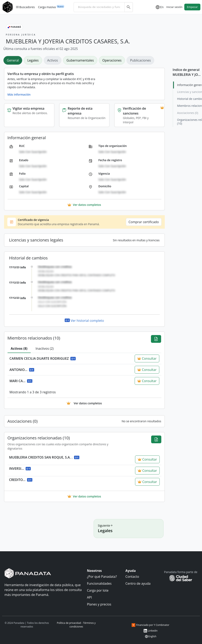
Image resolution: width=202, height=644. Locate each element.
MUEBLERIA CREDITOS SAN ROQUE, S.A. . (44, 457)
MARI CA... (21, 381)
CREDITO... (21, 480)
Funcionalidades (99, 583)
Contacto (132, 577)
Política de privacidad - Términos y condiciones (76, 625)
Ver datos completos (84, 496)
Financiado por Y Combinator (150, 625)
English (151, 636)
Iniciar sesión (174, 7)
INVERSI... (20, 469)
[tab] (14, 60)
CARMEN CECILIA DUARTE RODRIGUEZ (43, 358)
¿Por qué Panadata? (102, 577)
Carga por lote (98, 590)
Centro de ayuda (138, 583)
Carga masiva (47, 7)
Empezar (192, 7)
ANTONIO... (22, 370)
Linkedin (150, 631)
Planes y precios (99, 604)
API (89, 597)
